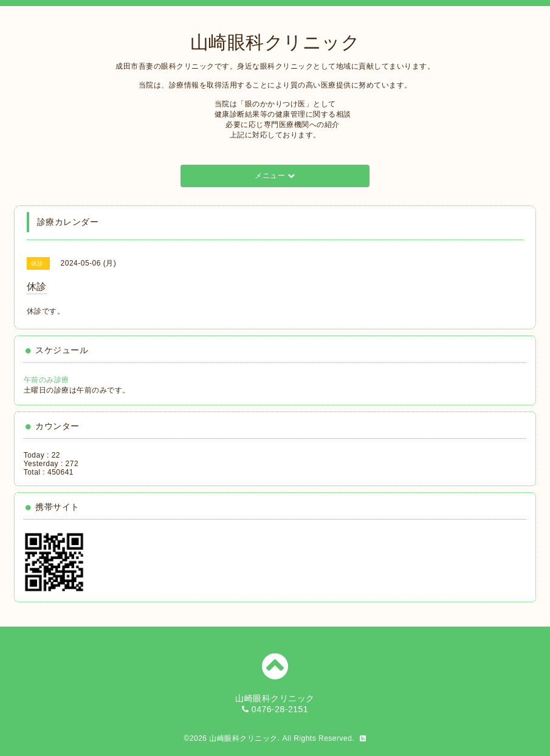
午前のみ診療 (46, 380)
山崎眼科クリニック (275, 42)
